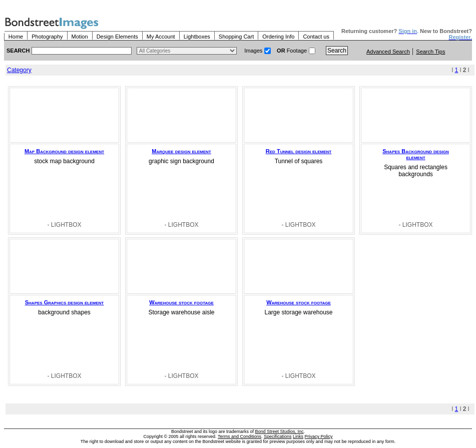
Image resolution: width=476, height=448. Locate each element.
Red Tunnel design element (299, 151)
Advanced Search (388, 52)
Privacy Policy (319, 436)
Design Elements (117, 37)
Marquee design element (181, 151)
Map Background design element (64, 151)
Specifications (278, 436)
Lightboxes (197, 37)
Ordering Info (278, 37)
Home (16, 37)
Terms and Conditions (240, 436)
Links (298, 436)
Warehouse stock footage (181, 302)
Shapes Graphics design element (65, 302)
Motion (80, 37)
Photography (47, 37)
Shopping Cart (236, 37)
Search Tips (430, 52)
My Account (161, 37)
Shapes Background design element (416, 154)
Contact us (316, 37)
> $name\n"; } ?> (187, 51)
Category (19, 70)
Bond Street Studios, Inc (280, 431)
